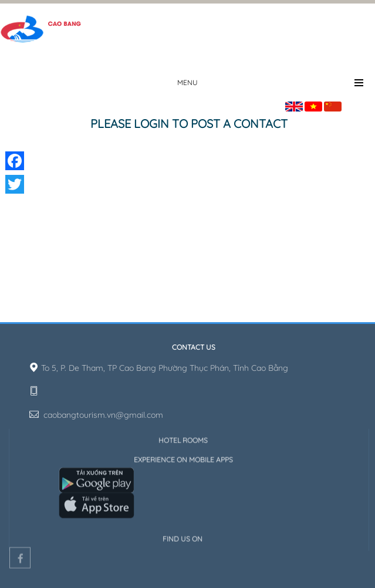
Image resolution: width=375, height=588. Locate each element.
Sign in (363, 104)
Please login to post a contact (189, 124)
